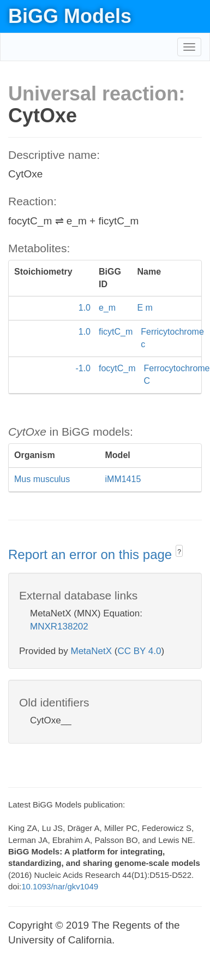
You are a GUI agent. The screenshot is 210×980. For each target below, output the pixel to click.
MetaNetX (92, 651)
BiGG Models (70, 16)
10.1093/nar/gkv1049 (60, 886)
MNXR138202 (59, 626)
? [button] (179, 552)
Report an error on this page (92, 554)
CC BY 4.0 (139, 651)
